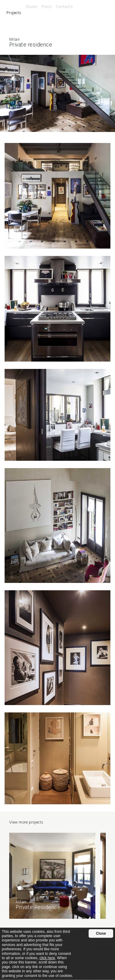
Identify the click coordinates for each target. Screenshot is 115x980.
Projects (14, 13)
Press (47, 7)
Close (101, 933)
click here (47, 958)
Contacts (64, 7)
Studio (31, 7)
